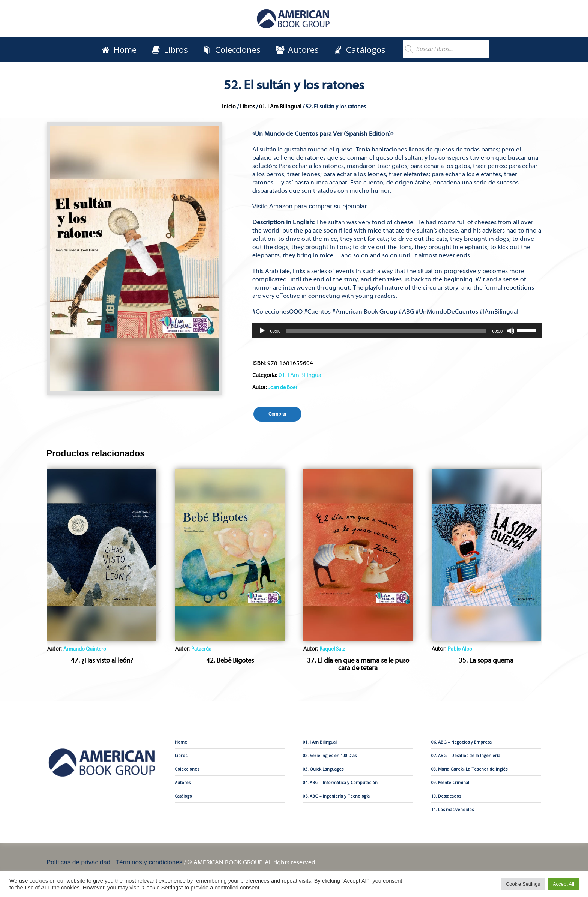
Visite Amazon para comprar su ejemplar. (310, 206)
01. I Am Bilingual (280, 107)
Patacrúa (201, 649)
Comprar (277, 414)
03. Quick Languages (323, 769)
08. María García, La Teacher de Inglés (469, 769)
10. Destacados (446, 796)
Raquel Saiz (332, 649)
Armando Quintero (85, 649)
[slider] (386, 331)
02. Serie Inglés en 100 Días (330, 755)
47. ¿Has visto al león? (102, 661)
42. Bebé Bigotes (230, 661)
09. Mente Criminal (450, 782)
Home (181, 742)
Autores (183, 782)
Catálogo (183, 796)
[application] (397, 331)
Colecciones (187, 769)
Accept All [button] (563, 884)
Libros (247, 107)
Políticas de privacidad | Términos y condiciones (114, 862)
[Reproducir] (262, 331)
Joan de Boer (283, 387)
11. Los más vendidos (452, 809)
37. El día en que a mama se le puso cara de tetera (358, 664)
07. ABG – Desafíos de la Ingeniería (466, 755)
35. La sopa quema (486, 661)
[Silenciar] (511, 331)
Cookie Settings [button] (523, 884)
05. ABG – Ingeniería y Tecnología (336, 796)
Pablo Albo (460, 649)
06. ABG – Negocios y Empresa (461, 742)
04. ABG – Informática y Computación (340, 782)
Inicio (229, 107)
